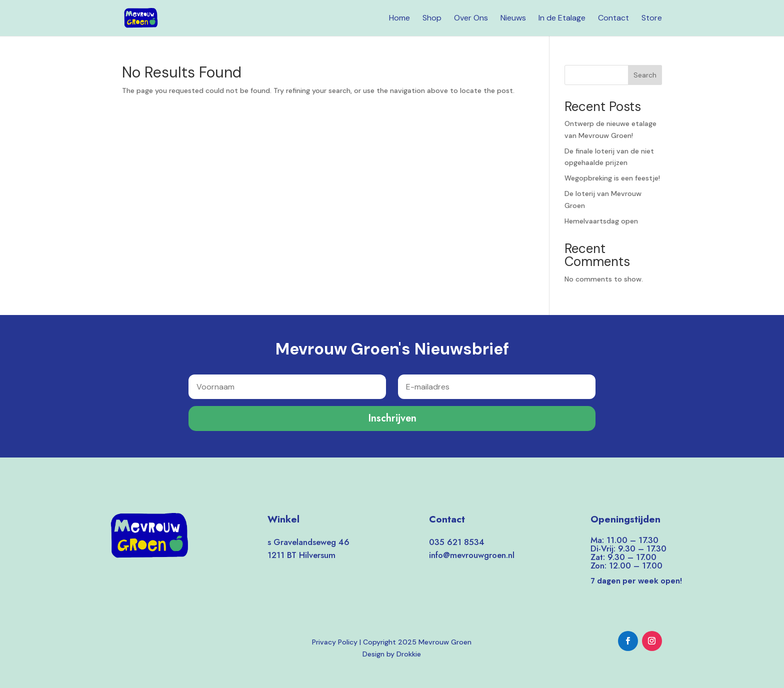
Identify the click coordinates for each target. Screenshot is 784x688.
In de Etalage (562, 19)
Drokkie (409, 654)
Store (652, 19)
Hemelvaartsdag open (601, 221)
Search (645, 75)
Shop (432, 19)
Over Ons (471, 19)
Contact (613, 19)
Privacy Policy (335, 642)
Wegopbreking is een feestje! (612, 178)
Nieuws (513, 19)
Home (399, 19)
